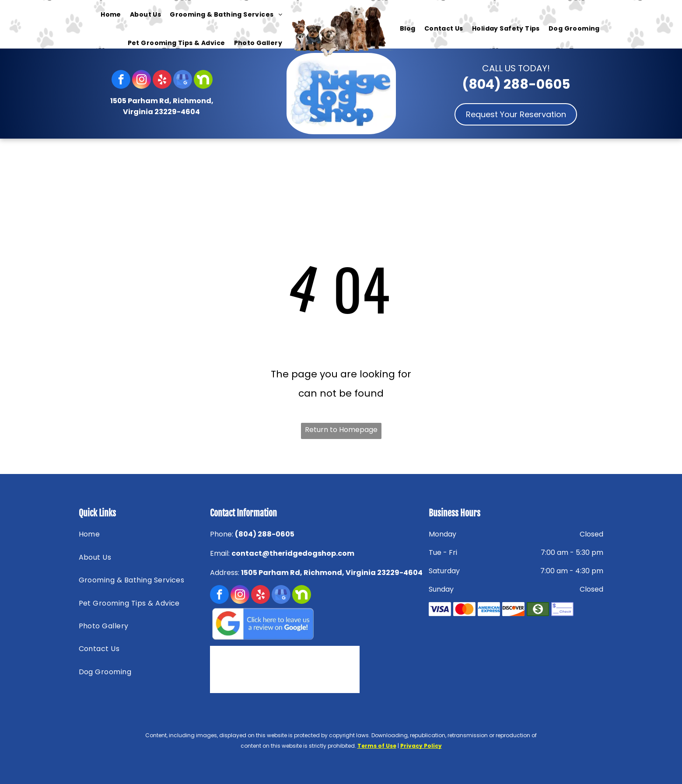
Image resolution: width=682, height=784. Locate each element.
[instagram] (142, 80)
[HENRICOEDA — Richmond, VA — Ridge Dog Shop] (321, 669)
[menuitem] (111, 14)
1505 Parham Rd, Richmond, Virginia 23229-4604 (332, 573)
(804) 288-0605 (516, 84)
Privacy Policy (421, 746)
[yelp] (162, 80)
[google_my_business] (183, 80)
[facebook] (121, 80)
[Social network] (203, 80)
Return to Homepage (341, 430)
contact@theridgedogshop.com (293, 553)
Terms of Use (377, 746)
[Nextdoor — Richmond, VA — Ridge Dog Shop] (249, 669)
